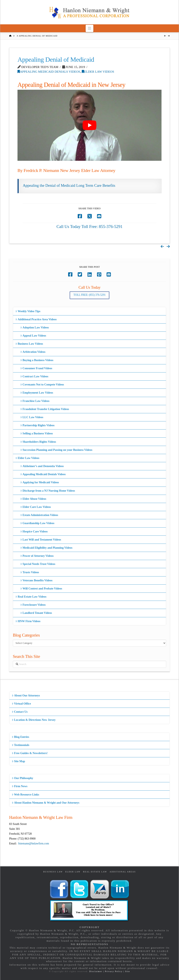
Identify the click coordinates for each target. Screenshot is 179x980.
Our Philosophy (22, 778)
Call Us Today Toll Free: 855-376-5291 (90, 227)
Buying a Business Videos (37, 360)
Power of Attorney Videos (37, 556)
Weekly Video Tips (28, 311)
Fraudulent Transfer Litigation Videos (45, 409)
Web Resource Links (26, 795)
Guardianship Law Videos (37, 523)
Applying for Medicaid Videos (40, 482)
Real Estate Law (95, 872)
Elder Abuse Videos (33, 499)
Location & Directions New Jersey (34, 720)
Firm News (20, 786)
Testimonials (21, 745)
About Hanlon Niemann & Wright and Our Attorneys (46, 803)
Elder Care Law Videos (36, 507)
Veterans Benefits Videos (36, 580)
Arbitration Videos (33, 352)
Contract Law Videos (34, 376)
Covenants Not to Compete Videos (42, 385)
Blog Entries (20, 737)
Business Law (53, 872)
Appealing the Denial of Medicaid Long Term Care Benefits (69, 185)
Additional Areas (123, 872)
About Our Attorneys (26, 696)
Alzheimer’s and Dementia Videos (42, 466)
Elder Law (73, 872)
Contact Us (20, 712)
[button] (90, 28)
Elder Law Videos (98, 72)
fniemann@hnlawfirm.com (34, 843)
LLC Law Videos (32, 417)
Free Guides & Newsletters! (30, 753)
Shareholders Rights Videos (38, 442)
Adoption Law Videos (35, 328)
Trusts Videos (30, 572)
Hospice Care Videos (34, 532)
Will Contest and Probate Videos (41, 589)
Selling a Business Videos (37, 433)
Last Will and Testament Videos (41, 540)
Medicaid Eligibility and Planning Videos (46, 548)
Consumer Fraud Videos (36, 368)
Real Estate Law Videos (31, 597)
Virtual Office (21, 704)
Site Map (18, 761)
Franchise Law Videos (35, 401)
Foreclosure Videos (33, 605)
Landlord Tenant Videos (36, 613)
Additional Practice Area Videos (36, 319)
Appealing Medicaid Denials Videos (49, 72)
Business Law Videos (29, 344)
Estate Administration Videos (39, 515)
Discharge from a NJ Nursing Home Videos (48, 491)
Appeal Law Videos (33, 336)
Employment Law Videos (37, 393)
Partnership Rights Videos (37, 425)
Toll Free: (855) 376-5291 (89, 295)
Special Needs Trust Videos (38, 564)
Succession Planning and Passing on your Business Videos (56, 450)
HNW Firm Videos (28, 621)
